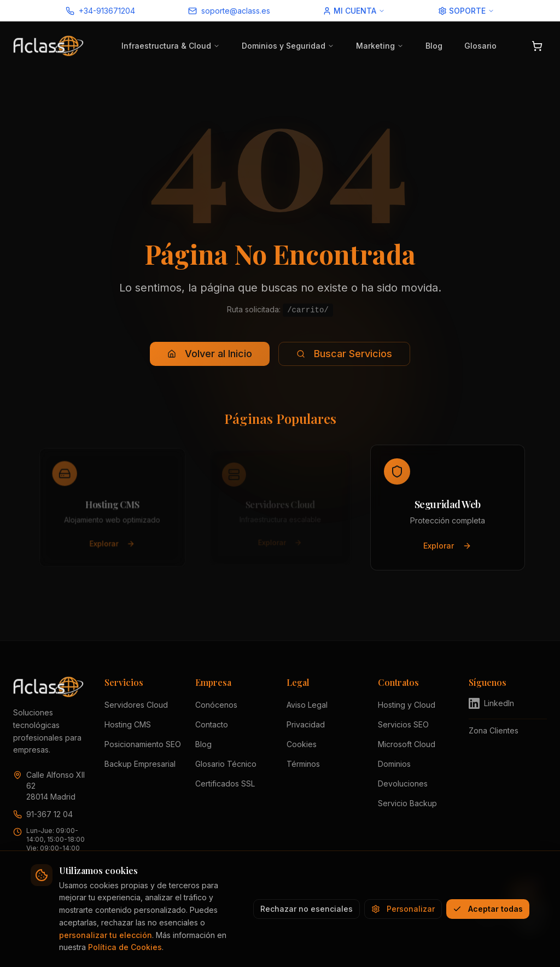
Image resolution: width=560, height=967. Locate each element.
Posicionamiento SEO (143, 744)
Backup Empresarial (140, 764)
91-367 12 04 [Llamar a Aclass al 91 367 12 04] (49, 814)
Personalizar (403, 909)
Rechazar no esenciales (307, 909)
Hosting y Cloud (407, 705)
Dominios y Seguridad (288, 46)
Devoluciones (403, 783)
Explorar (112, 546)
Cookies (302, 744)
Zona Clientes (494, 730)
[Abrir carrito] (537, 46)
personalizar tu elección (106, 935)
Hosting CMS (128, 724)
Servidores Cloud (136, 705)
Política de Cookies (125, 947)
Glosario (480, 46)
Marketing (380, 46)
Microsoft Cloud (407, 744)
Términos (303, 764)
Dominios (394, 764)
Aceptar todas (488, 909)
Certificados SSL (225, 783)
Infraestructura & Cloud (171, 46)
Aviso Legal (307, 705)
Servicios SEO (403, 724)
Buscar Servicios (344, 354)
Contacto (212, 724)
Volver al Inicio (210, 354)
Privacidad (306, 724)
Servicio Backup (407, 803)
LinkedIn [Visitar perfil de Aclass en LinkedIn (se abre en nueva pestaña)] (491, 703)
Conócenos (216, 705)
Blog (434, 46)
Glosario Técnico (226, 764)
